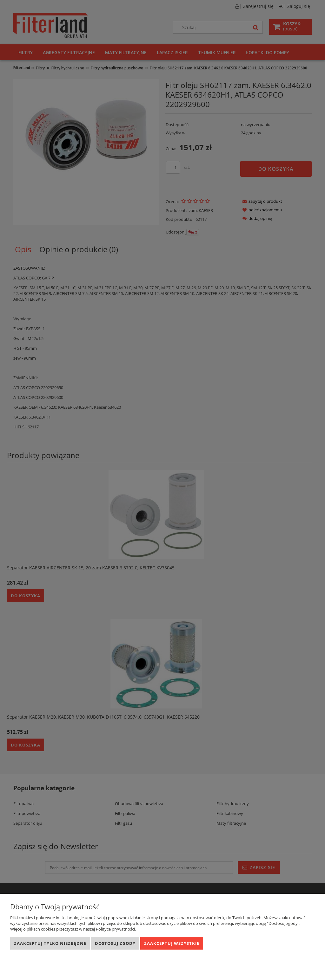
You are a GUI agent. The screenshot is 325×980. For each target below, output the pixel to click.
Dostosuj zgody (115, 943)
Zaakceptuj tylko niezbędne (50, 943)
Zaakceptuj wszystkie (172, 943)
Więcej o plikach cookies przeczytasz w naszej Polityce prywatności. (73, 929)
